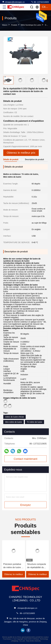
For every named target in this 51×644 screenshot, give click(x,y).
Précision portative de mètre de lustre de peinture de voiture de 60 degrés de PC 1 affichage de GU (14, 566)
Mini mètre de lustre (14, 422)
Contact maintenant (26, 459)
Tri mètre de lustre (34, 422)
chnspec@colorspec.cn (13, 2)
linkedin (23, 630)
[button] (48, 81)
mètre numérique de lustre (31, 25)
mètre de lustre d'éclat (14, 417)
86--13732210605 (40, 2)
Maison (5, 25)
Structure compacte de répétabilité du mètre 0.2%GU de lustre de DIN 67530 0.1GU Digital (37, 566)
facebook (28, 630)
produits (14, 25)
